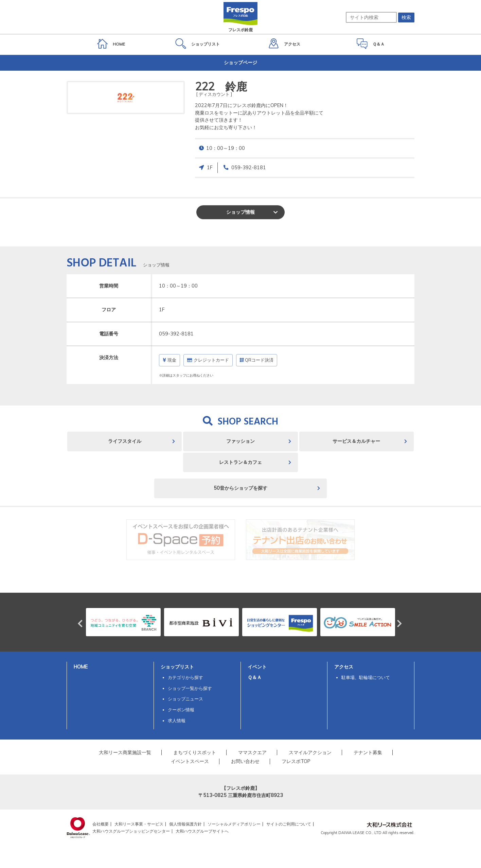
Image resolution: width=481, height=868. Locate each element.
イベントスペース (190, 761)
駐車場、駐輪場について (366, 677)
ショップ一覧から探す (190, 688)
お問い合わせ (245, 761)
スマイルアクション (310, 752)
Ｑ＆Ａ (255, 677)
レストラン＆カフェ (240, 462)
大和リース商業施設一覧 (125, 752)
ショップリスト (177, 667)
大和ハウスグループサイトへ (202, 831)
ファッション (240, 441)
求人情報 (177, 721)
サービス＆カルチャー (356, 441)
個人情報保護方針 (185, 824)
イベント (257, 667)
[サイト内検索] (371, 17)
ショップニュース (185, 699)
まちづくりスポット (195, 752)
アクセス (344, 667)
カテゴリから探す (185, 677)
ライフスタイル (125, 441)
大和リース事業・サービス (139, 824)
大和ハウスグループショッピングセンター (131, 831)
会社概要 (101, 824)
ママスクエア (252, 752)
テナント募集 (368, 752)
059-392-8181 (249, 168)
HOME (81, 667)
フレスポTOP (296, 761)
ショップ (240, 212)
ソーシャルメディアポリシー (234, 824)
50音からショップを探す (240, 488)
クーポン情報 (181, 710)
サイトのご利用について (289, 824)
